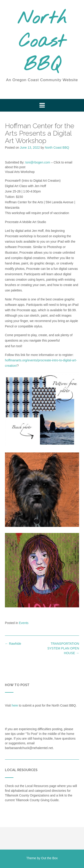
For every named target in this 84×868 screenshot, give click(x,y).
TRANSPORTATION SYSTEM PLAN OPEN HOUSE (63, 648)
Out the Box (50, 858)
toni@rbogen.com (38, 162)
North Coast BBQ (42, 42)
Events (24, 623)
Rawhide (13, 644)
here (15, 705)
